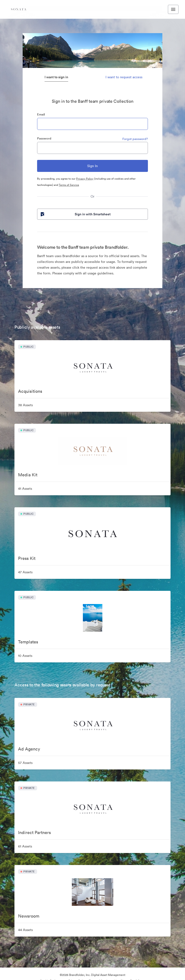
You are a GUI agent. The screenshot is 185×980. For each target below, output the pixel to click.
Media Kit (28, 475)
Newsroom (29, 916)
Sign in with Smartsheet (75, 214)
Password (44, 138)
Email (41, 114)
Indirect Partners (34, 832)
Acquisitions (30, 391)
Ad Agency (29, 749)
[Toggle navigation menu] (173, 9)
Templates (28, 642)
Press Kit (27, 558)
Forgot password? (135, 139)
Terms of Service (69, 185)
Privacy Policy (85, 179)
